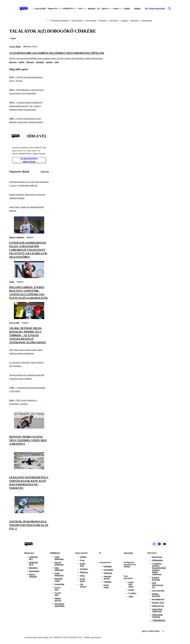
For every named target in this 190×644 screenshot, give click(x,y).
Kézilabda (108, 566)
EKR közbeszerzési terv (158, 585)
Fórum (131, 590)
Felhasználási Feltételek (158, 616)
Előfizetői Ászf (158, 606)
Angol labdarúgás (59, 558)
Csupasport (124, 21)
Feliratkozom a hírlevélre (29, 160)
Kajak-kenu (83, 565)
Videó (131, 596)
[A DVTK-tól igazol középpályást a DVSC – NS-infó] (29, 79)
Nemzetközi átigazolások (60, 605)
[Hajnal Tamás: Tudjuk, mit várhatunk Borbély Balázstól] (29, 209)
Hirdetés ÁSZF (158, 603)
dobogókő (40, 62)
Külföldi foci (55, 553)
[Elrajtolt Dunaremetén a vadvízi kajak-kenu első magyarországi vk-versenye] (29, 468)
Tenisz (12, 282)
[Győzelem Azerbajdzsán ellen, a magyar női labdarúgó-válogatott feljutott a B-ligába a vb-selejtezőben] (29, 233)
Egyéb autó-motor (131, 584)
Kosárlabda (108, 570)
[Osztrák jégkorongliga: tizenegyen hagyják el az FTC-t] (29, 513)
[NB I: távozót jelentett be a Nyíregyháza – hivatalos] (29, 402)
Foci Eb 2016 (58, 594)
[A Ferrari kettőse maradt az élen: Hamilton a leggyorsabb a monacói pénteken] (29, 120)
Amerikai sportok (107, 577)
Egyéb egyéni (82, 580)
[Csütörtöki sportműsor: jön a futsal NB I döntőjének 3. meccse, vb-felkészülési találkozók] (29, 184)
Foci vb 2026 (40, 8)
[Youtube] (164, 544)
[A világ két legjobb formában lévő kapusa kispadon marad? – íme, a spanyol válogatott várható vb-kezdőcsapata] (29, 106)
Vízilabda (108, 582)
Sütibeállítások (159, 621)
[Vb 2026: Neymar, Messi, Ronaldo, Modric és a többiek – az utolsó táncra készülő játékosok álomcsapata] (29, 318)
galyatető (13, 62)
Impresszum (157, 557)
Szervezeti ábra (158, 591)
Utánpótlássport (147, 21)
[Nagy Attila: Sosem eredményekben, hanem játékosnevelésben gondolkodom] (29, 352)
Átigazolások (34, 571)
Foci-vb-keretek (91, 21)
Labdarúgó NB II (33, 563)
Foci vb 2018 (58, 589)
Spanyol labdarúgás (59, 563)
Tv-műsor (132, 593)
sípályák (49, 62)
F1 (98, 8)
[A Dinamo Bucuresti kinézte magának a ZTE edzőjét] (29, 390)
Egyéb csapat (106, 586)
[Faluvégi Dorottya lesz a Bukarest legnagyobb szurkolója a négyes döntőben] (29, 377)
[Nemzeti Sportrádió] (155, 9)
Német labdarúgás (59, 574)
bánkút (21, 62)
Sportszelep (128, 553)
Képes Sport (114, 21)
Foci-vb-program (77, 21)
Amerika (91, 8)
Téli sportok (83, 585)
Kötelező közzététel (156, 579)
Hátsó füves (135, 21)
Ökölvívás (84, 572)
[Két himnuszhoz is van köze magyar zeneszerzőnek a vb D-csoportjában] (29, 92)
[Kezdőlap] (24, 9)
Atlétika (83, 557)
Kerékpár (84, 569)
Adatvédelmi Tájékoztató (157, 610)
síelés (57, 62)
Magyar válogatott (17, 237)
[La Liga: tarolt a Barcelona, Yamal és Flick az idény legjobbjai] (29, 364)
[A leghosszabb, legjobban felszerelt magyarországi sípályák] (95, 55)
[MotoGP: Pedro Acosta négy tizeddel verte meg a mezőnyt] (29, 428)
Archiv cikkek (15, 47)
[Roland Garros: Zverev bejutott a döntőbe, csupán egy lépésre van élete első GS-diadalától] (29, 277)
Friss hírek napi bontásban (60, 21)
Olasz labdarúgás (59, 569)
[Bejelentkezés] (138, 9)
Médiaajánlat (158, 560)
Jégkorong (108, 573)
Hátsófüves (33, 568)
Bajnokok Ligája (59, 580)
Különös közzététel (156, 595)
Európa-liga (59, 584)
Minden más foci (58, 599)
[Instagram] (154, 544)
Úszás (82, 560)
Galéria (127, 8)
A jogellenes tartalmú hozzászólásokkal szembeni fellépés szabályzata (159, 569)
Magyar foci (29, 553)
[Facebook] (159, 544)
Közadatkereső (158, 599)
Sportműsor (103, 21)
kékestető (30, 62)
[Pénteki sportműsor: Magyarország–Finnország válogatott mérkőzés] (29, 196)
